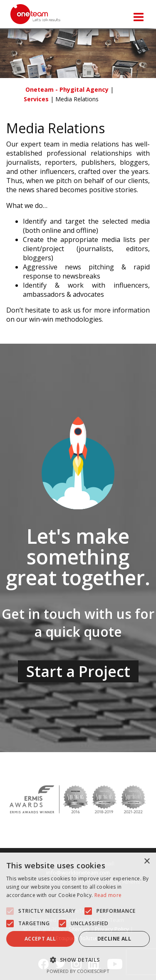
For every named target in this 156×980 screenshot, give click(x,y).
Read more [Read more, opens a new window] (108, 895)
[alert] (78, 916)
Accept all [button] (40, 939)
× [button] (147, 861)
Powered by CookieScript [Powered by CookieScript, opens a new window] (78, 971)
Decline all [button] (114, 939)
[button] (10, 911)
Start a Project (78, 671)
